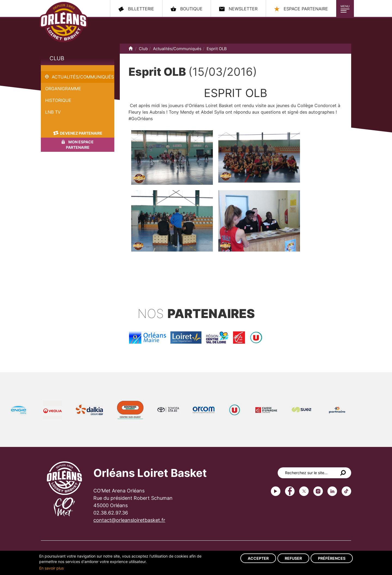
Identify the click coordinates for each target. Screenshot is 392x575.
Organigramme (63, 89)
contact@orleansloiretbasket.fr (129, 520)
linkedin (332, 491)
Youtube (276, 491)
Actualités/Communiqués (83, 77)
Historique (58, 100)
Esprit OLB (52, 68)
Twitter (304, 491)
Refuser (293, 558)
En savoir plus (51, 568)
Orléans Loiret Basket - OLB (64, 22)
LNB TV (53, 112)
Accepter (258, 558)
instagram (318, 491)
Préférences (332, 558)
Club (57, 58)
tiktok (346, 491)
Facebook (290, 491)
